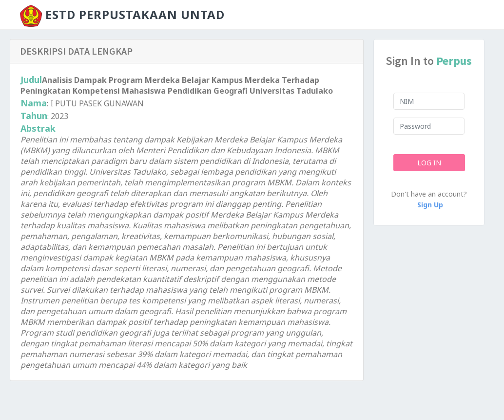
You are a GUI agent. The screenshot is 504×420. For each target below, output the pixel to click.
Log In (429, 163)
